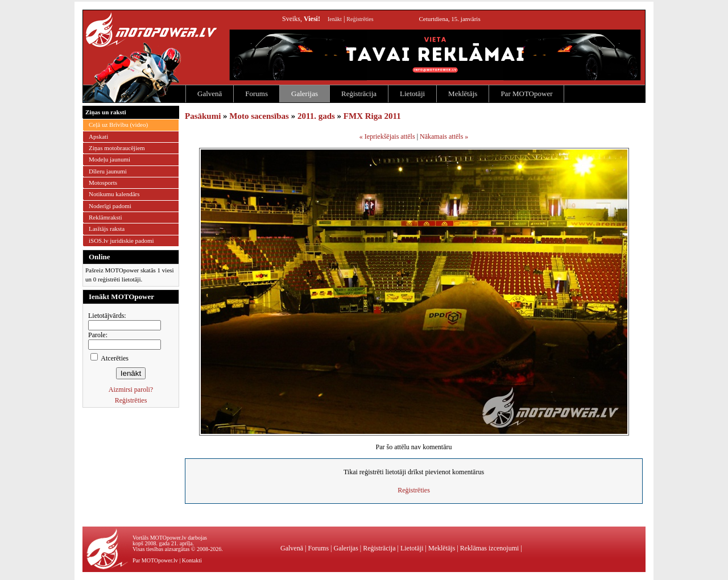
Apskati (98, 136)
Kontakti (192, 560)
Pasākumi (203, 116)
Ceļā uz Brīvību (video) (118, 125)
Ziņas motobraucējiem (117, 148)
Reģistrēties (360, 19)
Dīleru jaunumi (108, 171)
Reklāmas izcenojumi (490, 548)
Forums (257, 94)
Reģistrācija (359, 94)
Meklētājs (463, 94)
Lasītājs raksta (107, 229)
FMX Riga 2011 (372, 116)
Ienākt (335, 19)
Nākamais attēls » (444, 136)
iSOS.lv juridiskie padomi (121, 241)
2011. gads (316, 116)
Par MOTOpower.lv (155, 560)
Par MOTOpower (526, 94)
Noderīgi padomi (110, 206)
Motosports (103, 183)
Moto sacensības (259, 116)
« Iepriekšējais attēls (387, 136)
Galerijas (305, 94)
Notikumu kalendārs (114, 194)
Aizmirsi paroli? (131, 390)
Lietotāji (412, 94)
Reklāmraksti (106, 217)
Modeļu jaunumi (109, 159)
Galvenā (210, 94)
